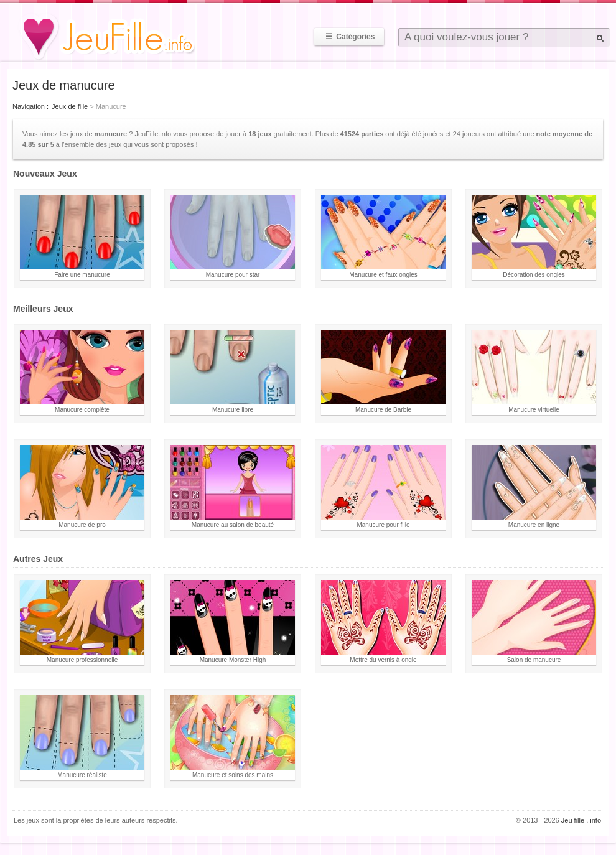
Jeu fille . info (581, 820)
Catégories (349, 37)
